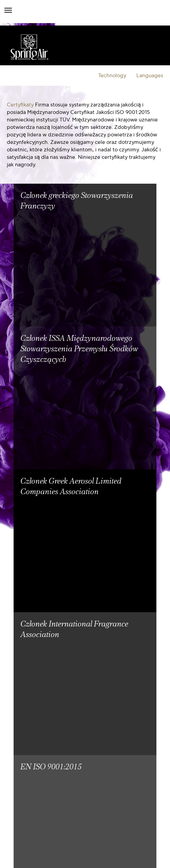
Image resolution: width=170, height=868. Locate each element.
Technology (112, 76)
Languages (150, 76)
